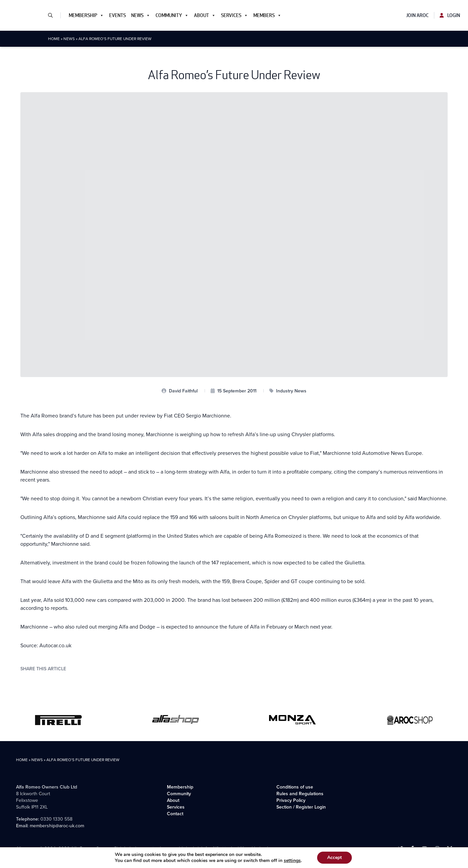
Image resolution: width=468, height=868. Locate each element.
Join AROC (417, 15)
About (205, 15)
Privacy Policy (291, 800)
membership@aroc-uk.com (57, 826)
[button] (53, 15)
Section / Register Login (301, 807)
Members (267, 15)
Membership (86, 15)
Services (235, 15)
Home (54, 39)
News (141, 15)
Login (450, 15)
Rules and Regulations (300, 794)
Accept (334, 857)
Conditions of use (295, 787)
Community (172, 15)
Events (118, 15)
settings (292, 861)
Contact (175, 814)
